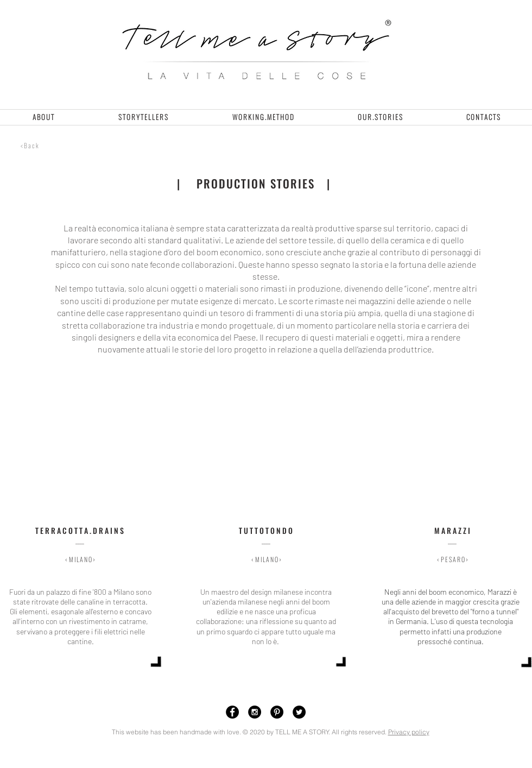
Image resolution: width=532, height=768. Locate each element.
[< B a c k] (29, 146)
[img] (80, 486)
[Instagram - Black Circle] (255, 712)
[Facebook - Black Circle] (232, 712)
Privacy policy (409, 732)
